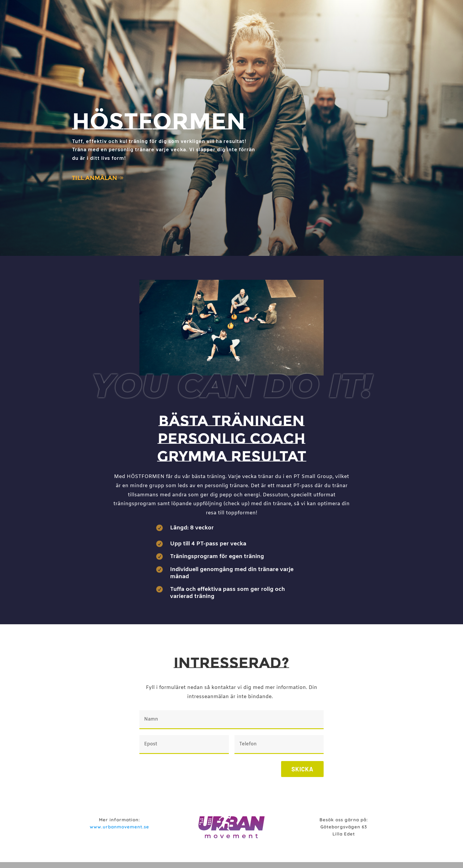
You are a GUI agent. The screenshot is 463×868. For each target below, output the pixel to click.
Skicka (302, 769)
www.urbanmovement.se (119, 827)
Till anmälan (94, 178)
